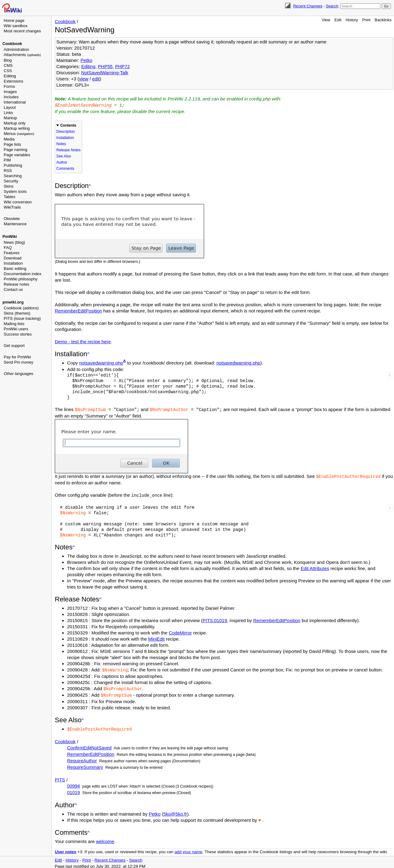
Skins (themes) (17, 313)
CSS (8, 71)
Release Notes (68, 150)
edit (96, 79)
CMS (8, 65)
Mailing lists (14, 324)
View (326, 20)
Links (8, 113)
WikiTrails (12, 207)
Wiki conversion (18, 202)
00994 (74, 783)
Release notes (16, 284)
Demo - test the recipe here (83, 341)
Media (9, 139)
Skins (9, 186)
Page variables (17, 155)
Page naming (16, 150)
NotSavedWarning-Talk (105, 73)
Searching (13, 176)
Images (10, 92)
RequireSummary (85, 765)
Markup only (15, 123)
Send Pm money (18, 362)
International (15, 102)
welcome (105, 839)
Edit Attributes (315, 567)
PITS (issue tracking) (22, 318)
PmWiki (10, 236)
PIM (7, 160)
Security (11, 181)
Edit (338, 20)
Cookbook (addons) (21, 308)
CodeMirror (180, 632)
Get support (14, 346)
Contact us (13, 289)
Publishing (13, 165)
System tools (15, 192)
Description (66, 131)
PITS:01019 (215, 619)
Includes (11, 97)
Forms (9, 86)
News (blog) (14, 242)
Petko (86, 60)
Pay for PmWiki (17, 357)
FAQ (8, 248)
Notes (61, 144)
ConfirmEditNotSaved (89, 745)
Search (332, 6)
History (352, 20)
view (84, 79)
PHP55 (105, 66)
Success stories (18, 334)
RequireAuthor (82, 758)
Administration (16, 49)
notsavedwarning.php (101, 363)
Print (366, 20)
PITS (60, 777)
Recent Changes (308, 6)
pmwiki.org (13, 302)
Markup (10, 118)
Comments (65, 168)
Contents (68, 125)
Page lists (12, 144)
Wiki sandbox (16, 26)
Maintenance (15, 224)
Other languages (18, 374)
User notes (66, 849)
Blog (8, 60)
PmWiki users (16, 329)
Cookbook (12, 44)
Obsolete (12, 219)
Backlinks (383, 20)
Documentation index (22, 274)
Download (13, 258)
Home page (14, 20)
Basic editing (15, 269)
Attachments (22, 55)
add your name (188, 849)
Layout (10, 107)
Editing (10, 76)
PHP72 (123, 66)
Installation (13, 263)
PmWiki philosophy (21, 279)
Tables (10, 197)
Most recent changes (22, 31)
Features (12, 253)
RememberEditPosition (78, 310)
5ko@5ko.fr (175, 811)
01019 (74, 790)
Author (62, 162)
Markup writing (17, 128)
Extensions (14, 81)
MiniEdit (157, 638)
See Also (64, 156)
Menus (19, 134)
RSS (8, 171)
